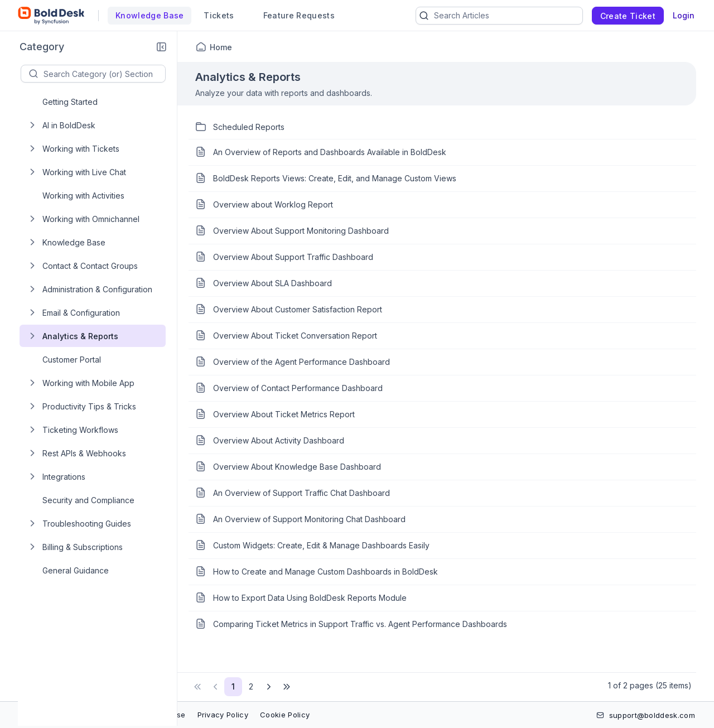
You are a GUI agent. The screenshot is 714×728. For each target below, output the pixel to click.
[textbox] (104, 74)
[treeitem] (102, 102)
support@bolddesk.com (652, 715)
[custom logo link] (51, 16)
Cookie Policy (285, 715)
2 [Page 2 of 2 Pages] (251, 686)
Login (684, 15)
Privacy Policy (223, 715)
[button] (161, 47)
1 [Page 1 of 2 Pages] (233, 686)
